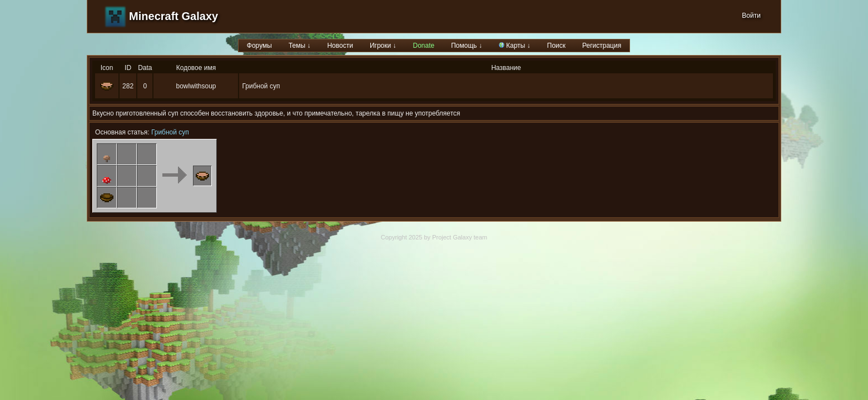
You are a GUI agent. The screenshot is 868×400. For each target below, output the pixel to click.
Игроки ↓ (383, 46)
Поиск (556, 46)
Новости (340, 46)
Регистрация (602, 46)
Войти (751, 16)
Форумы (259, 46)
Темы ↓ (300, 46)
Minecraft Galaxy (173, 16)
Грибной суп (170, 132)
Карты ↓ (515, 46)
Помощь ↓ (467, 46)
